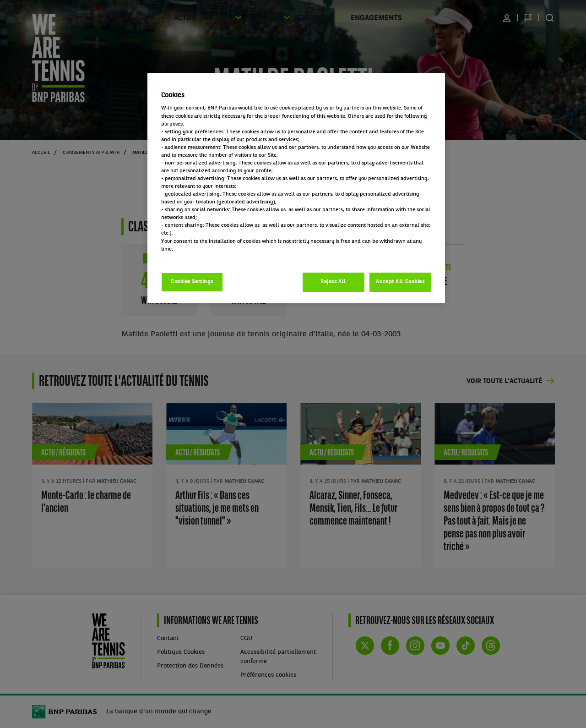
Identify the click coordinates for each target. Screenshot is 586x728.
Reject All (333, 282)
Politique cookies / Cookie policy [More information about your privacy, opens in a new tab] (201, 257)
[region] (296, 188)
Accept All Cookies (400, 282)
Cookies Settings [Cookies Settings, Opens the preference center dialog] (192, 282)
